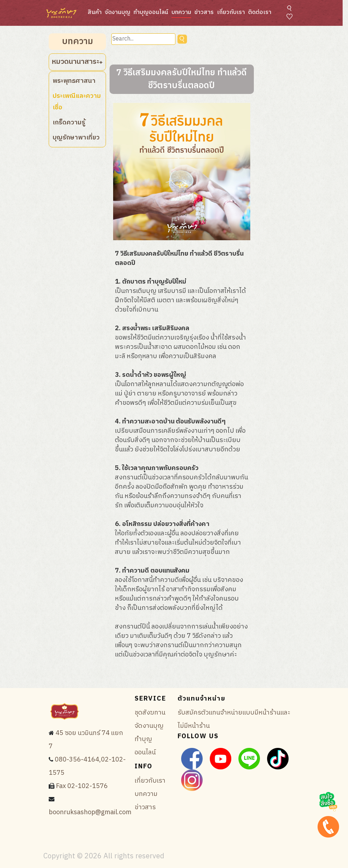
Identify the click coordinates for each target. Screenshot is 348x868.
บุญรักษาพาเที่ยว (76, 138)
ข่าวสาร (204, 12)
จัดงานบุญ (118, 12)
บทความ (181, 12)
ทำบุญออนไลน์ (151, 12)
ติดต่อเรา (260, 12)
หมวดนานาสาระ (77, 62)
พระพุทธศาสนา (74, 81)
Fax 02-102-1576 (82, 786)
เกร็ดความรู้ (69, 123)
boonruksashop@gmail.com (90, 812)
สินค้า (95, 12)
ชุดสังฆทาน (150, 713)
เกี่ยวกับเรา (231, 12)
